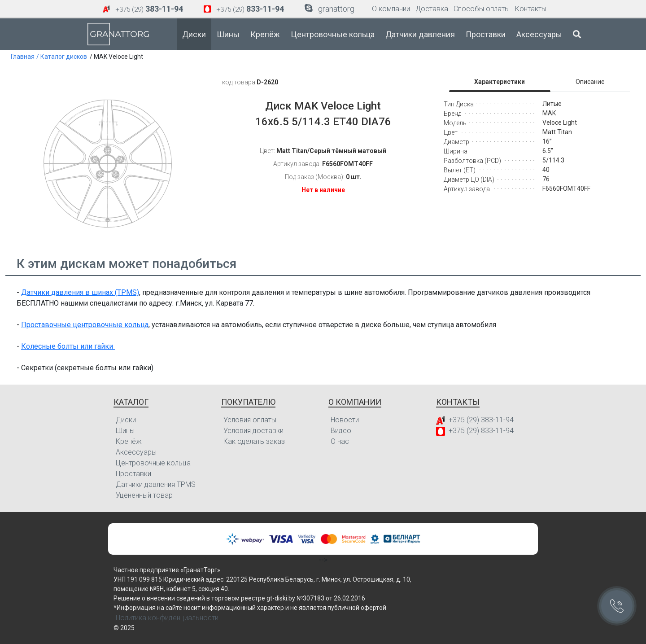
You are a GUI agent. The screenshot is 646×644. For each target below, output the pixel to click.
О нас (340, 441)
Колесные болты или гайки (68, 346)
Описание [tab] (590, 82)
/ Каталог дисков (62, 57)
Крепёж (265, 34)
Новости (345, 420)
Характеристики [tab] (500, 82)
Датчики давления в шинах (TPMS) (80, 292)
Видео (341, 431)
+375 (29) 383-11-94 (481, 420)
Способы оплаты (482, 9)
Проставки (486, 34)
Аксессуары (539, 34)
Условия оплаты (250, 420)
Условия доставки (253, 431)
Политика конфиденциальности (167, 618)
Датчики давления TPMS (156, 484)
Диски (194, 34)
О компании (391, 9)
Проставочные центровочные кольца (85, 325)
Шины (228, 34)
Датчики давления (420, 34)
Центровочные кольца (333, 34)
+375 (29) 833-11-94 (481, 431)
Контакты (531, 9)
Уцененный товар (144, 495)
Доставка (432, 9)
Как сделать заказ (254, 441)
